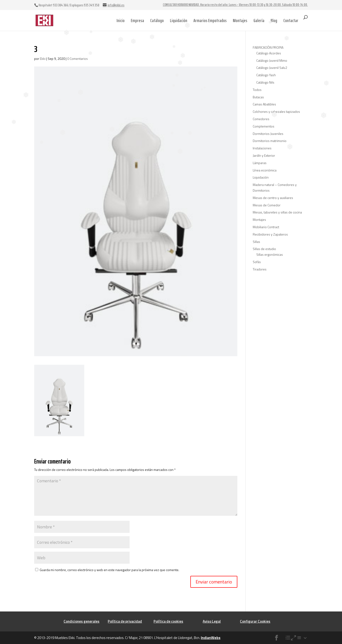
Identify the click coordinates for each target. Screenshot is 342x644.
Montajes (240, 20)
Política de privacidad (125, 621)
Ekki (43, 59)
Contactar (291, 20)
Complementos (264, 126)
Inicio (121, 20)
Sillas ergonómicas (270, 254)
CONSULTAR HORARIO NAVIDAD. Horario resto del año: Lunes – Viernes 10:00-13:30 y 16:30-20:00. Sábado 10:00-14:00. (235, 5)
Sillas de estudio (264, 249)
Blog (274, 20)
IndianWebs (211, 638)
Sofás (257, 262)
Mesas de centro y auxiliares (273, 198)
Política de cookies (168, 621)
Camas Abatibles (264, 104)
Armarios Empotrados (210, 20)
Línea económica (265, 170)
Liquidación (179, 20)
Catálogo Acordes (269, 53)
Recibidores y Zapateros (270, 234)
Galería (259, 20)
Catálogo (157, 20)
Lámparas (260, 163)
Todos (257, 90)
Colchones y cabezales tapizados (276, 111)
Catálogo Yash (266, 75)
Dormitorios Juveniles (268, 134)
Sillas (256, 242)
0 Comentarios (77, 59)
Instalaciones (262, 148)
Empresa (137, 20)
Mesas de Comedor (267, 205)
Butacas (258, 97)
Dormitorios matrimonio (270, 141)
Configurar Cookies (255, 621)
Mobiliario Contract (266, 227)
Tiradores (260, 269)
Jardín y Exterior (264, 155)
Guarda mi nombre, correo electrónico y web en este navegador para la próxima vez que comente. (109, 570)
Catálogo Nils (265, 82)
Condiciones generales (82, 621)
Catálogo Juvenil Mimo (272, 60)
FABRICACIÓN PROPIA (268, 47)
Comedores (261, 119)
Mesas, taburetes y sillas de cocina (277, 212)
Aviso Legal (212, 621)
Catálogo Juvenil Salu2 (272, 68)
